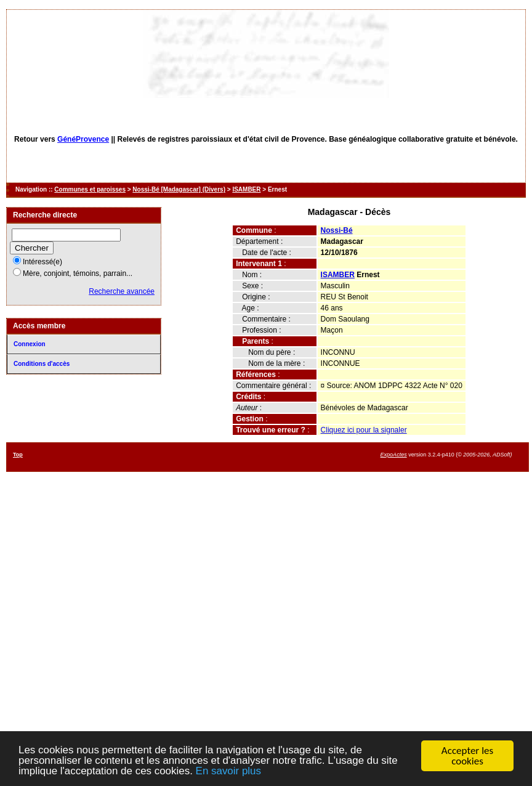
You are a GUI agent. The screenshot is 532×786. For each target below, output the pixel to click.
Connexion (30, 344)
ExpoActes (394, 455)
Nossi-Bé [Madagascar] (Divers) (179, 189)
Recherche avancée (122, 291)
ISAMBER (246, 189)
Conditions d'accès (42, 364)
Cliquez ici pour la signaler (364, 430)
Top (18, 455)
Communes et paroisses (90, 189)
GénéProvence (83, 139)
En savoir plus (229, 772)
